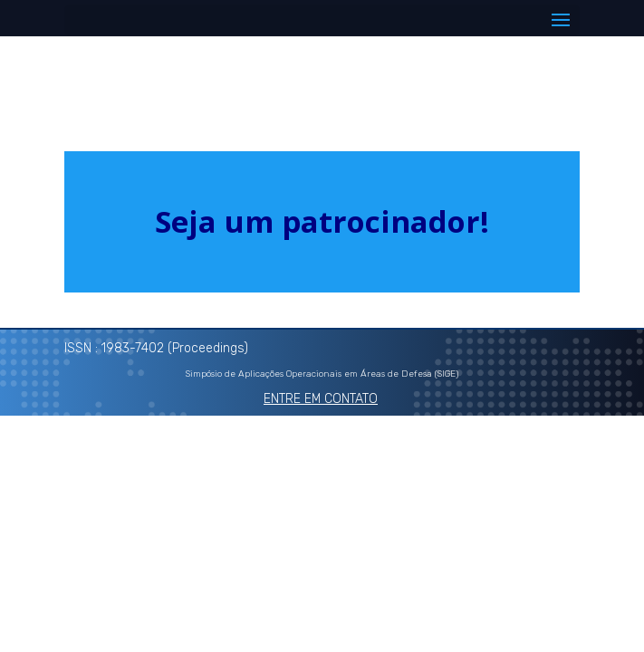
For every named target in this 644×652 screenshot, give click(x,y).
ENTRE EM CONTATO (321, 399)
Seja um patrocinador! (322, 221)
